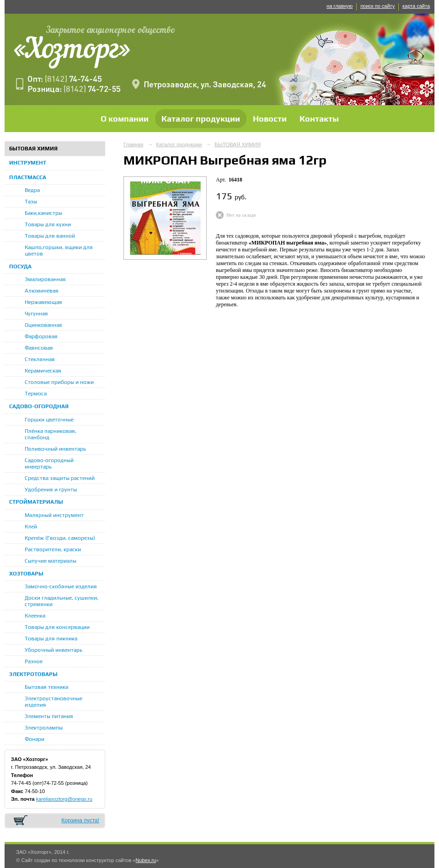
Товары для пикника (51, 639)
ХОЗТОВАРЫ (26, 574)
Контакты (319, 119)
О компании (125, 119)
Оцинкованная (43, 325)
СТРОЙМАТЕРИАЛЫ (36, 502)
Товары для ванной (50, 236)
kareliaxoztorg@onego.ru (64, 799)
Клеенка (35, 616)
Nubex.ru (146, 860)
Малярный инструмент (54, 515)
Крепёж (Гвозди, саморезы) (60, 538)
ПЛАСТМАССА (28, 177)
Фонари (35, 739)
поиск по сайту (377, 6)
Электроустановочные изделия (54, 702)
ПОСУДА (20, 266)
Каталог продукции (201, 119)
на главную (340, 6)
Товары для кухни (48, 224)
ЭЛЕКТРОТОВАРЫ (33, 674)
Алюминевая (42, 291)
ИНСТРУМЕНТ (28, 163)
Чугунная (36, 314)
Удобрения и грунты (51, 490)
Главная (134, 144)
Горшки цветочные (49, 420)
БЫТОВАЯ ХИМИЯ (33, 149)
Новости (270, 119)
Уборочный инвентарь (54, 650)
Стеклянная (40, 359)
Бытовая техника (46, 687)
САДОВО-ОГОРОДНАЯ (39, 406)
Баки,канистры (43, 213)
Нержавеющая (43, 302)
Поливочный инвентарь (55, 449)
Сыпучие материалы (51, 561)
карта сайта (416, 6)
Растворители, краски (53, 549)
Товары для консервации (57, 627)
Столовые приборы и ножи (59, 382)
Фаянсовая (39, 348)
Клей (31, 527)
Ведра (32, 190)
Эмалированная (45, 279)
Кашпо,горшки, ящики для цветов (59, 250)
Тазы (31, 202)
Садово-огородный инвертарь (49, 463)
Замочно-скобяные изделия (61, 586)
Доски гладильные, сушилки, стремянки (62, 601)
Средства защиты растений (60, 478)
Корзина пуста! (80, 820)
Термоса (36, 394)
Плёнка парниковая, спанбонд (51, 434)
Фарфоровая (41, 336)
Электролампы (44, 728)
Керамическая (43, 371)
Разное (34, 661)
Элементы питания (49, 716)
